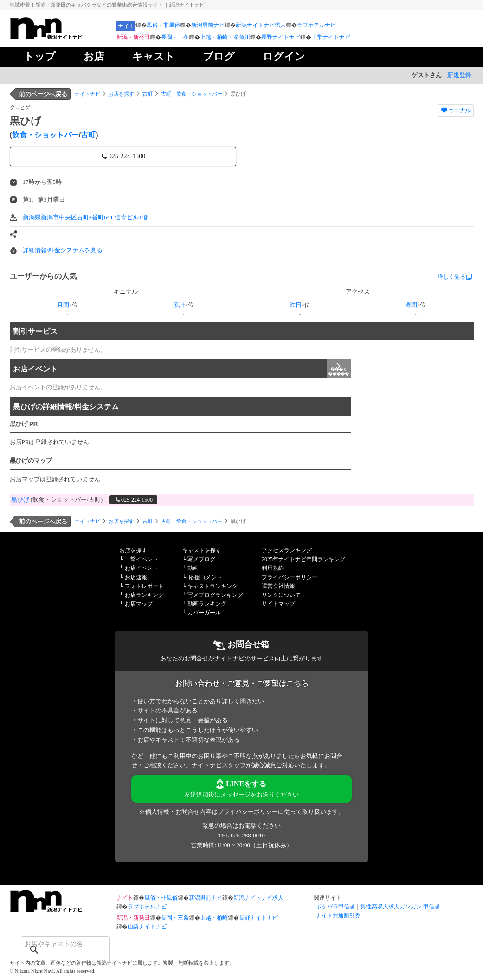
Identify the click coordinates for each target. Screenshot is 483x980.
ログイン (284, 56)
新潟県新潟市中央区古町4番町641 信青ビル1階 (85, 217)
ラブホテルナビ (316, 25)
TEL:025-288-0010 (241, 835)
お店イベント (182, 369)
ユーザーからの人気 (43, 276)
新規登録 (459, 75)
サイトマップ (278, 604)
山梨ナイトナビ (331, 37)
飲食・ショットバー (45, 135)
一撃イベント (142, 559)
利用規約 (273, 568)
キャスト (154, 56)
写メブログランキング (215, 595)
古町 (148, 94)
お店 (94, 56)
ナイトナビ (87, 94)
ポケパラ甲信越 (335, 907)
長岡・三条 (175, 37)
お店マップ (139, 604)
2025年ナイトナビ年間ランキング (303, 559)
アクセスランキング (287, 550)
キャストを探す (202, 550)
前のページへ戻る (43, 94)
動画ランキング (207, 604)
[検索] (53, 944)
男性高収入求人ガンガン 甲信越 (400, 907)
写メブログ (201, 559)
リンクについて (281, 595)
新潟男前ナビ (208, 25)
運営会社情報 (278, 586)
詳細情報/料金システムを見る (63, 250)
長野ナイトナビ (281, 37)
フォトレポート (144, 586)
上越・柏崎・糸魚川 (225, 37)
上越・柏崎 (214, 918)
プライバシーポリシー (290, 577)
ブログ (219, 56)
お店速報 (136, 577)
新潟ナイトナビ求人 (261, 25)
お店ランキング (144, 595)
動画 (193, 568)
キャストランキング (213, 586)
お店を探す (121, 94)
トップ (40, 56)
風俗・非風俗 (163, 25)
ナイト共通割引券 (338, 915)
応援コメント (206, 577)
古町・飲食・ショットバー (192, 94)
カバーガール (204, 613)
